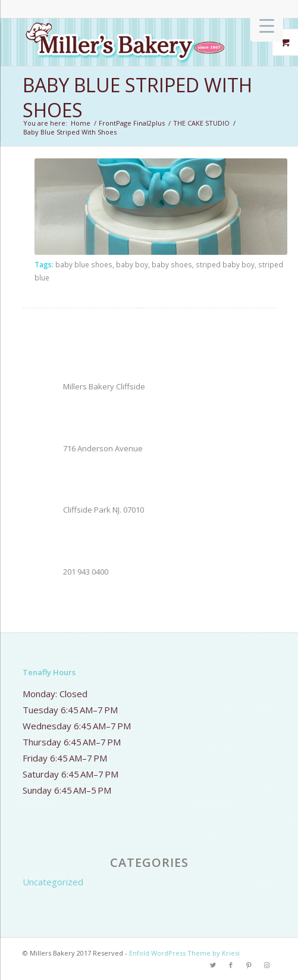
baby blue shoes (84, 264)
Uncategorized (53, 882)
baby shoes (172, 264)
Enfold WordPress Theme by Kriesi (184, 953)
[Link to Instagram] (266, 965)
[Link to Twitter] (213, 965)
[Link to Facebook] (231, 965)
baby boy (132, 264)
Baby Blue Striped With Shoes (137, 97)
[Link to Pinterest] (249, 965)
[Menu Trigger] (267, 25)
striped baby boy (225, 264)
